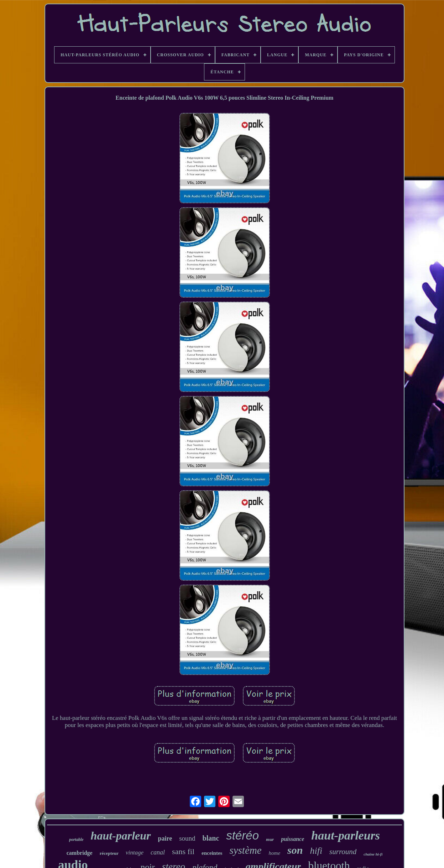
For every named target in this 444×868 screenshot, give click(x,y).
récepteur (109, 853)
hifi (316, 851)
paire (165, 838)
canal (158, 852)
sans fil (183, 851)
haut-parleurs (346, 835)
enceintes (212, 853)
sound (187, 838)
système (245, 850)
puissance (292, 839)
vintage (135, 853)
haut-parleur (121, 836)
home (275, 853)
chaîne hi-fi (373, 854)
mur (270, 839)
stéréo (242, 835)
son (295, 850)
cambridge (80, 853)
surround (343, 852)
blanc (211, 838)
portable (76, 840)
